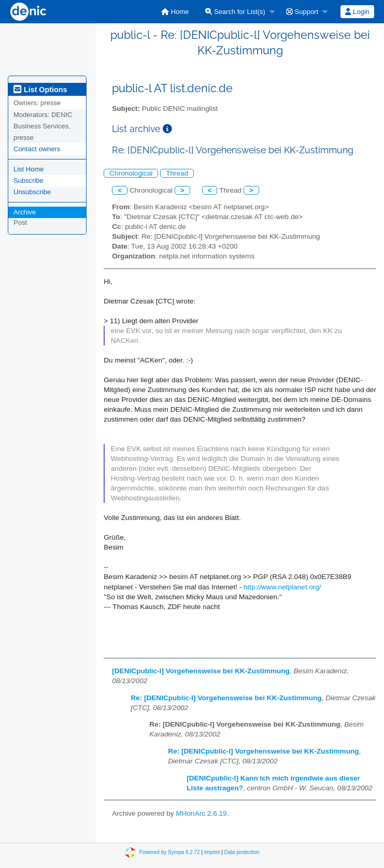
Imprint (212, 852)
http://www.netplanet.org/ (282, 587)
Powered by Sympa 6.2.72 (169, 852)
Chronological (131, 173)
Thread (177, 173)
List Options (40, 90)
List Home (29, 169)
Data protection (242, 852)
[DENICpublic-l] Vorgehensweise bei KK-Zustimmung (201, 671)
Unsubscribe (32, 192)
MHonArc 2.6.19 (201, 813)
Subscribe (29, 180)
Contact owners (37, 149)
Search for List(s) (235, 12)
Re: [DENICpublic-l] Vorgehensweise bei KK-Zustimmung (226, 698)
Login (357, 12)
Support (302, 12)
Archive (25, 212)
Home (175, 12)
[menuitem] (175, 12)
